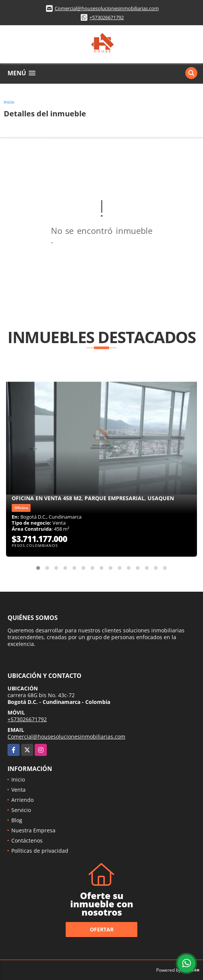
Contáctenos (27, 840)
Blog (17, 820)
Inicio (9, 102)
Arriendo (22, 800)
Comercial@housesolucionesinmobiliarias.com (107, 8)
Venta (18, 790)
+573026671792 (107, 17)
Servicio (21, 810)
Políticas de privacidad (40, 851)
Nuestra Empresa (33, 830)
